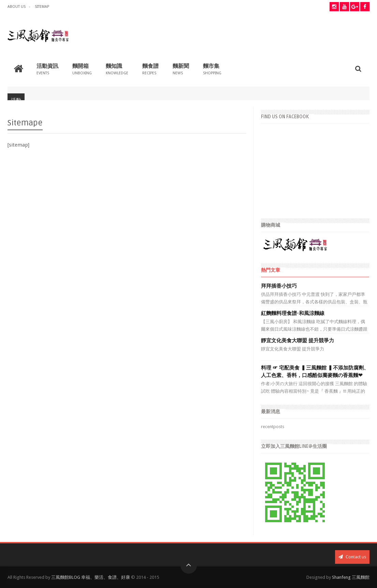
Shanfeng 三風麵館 (351, 577)
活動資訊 (47, 69)
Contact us (352, 557)
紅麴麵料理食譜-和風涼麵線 (293, 313)
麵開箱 (82, 69)
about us (17, 7)
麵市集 (212, 69)
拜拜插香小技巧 (279, 286)
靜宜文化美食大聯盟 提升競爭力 (298, 341)
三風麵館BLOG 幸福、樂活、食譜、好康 (91, 577)
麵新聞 (181, 69)
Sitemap (42, 7)
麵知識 (117, 69)
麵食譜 (150, 69)
